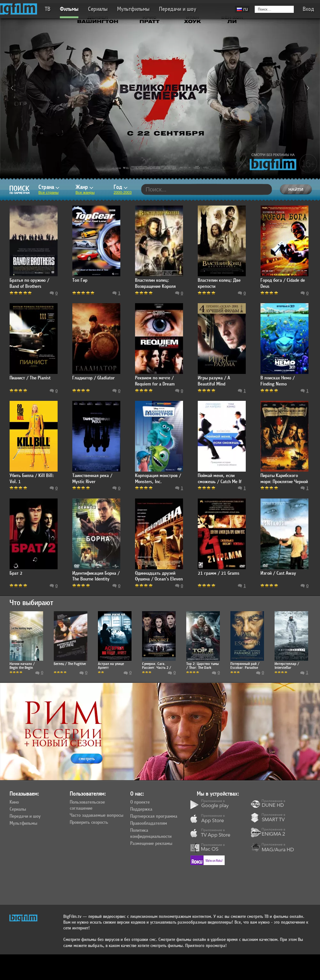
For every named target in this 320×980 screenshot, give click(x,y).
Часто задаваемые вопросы (96, 815)
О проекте (140, 802)
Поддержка (141, 809)
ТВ (48, 9)
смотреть (87, 759)
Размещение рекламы (151, 844)
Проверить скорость (89, 822)
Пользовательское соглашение (87, 805)
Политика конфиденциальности (151, 834)
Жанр (84, 187)
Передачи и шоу (178, 9)
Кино (14, 802)
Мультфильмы (133, 9)
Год (120, 187)
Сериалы (98, 9)
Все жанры (85, 192)
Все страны (48, 192)
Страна (49, 187)
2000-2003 (123, 192)
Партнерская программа (154, 816)
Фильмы (69, 9)
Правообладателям (149, 823)
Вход (308, 9)
